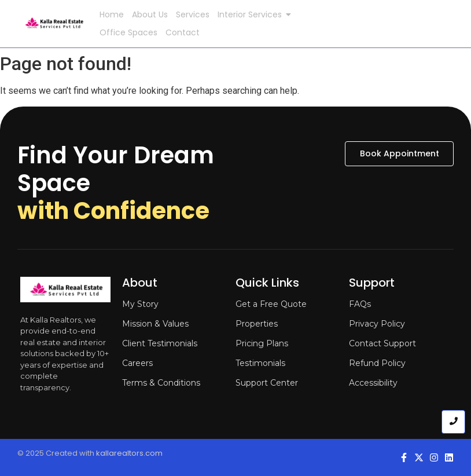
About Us (150, 14)
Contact (183, 32)
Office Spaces (128, 32)
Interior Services (252, 14)
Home (112, 14)
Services (193, 14)
